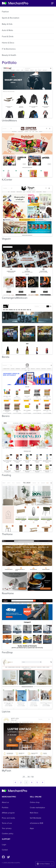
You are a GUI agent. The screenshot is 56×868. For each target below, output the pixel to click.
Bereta (6, 357)
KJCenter (7, 180)
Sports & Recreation (11, 18)
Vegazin (6, 239)
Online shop (35, 802)
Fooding (6, 475)
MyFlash (6, 771)
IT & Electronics (9, 49)
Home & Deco (8, 43)
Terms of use (7, 823)
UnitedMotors (9, 121)
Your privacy (7, 828)
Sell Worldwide (36, 818)
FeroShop (7, 653)
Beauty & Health (9, 55)
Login (4, 845)
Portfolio (5, 808)
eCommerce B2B (37, 823)
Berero (6, 416)
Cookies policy (8, 834)
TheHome (7, 534)
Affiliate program (8, 813)
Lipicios (6, 712)
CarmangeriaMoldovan (15, 298)
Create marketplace (37, 808)
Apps (32, 828)
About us (5, 802)
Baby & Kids (7, 24)
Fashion (5, 12)
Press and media (8, 818)
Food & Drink (8, 37)
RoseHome (8, 593)
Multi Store (34, 813)
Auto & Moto (7, 30)
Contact (5, 850)
